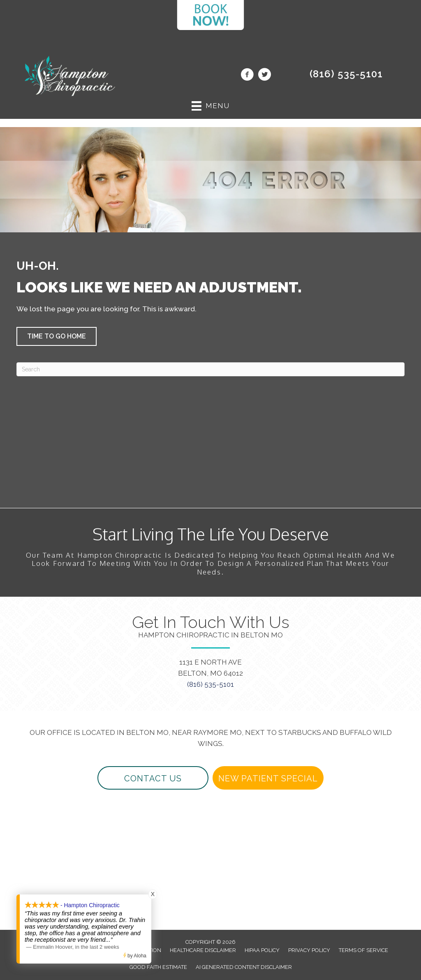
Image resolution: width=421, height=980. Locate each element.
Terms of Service (363, 950)
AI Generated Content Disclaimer (244, 967)
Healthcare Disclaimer (203, 950)
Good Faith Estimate (158, 967)
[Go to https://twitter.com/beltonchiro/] (264, 76)
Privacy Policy (309, 950)
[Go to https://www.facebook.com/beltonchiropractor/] (247, 76)
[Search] (210, 369)
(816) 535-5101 (346, 74)
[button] (57, 336)
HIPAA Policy (262, 950)
